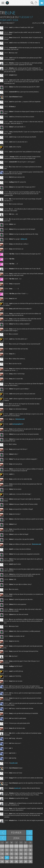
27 (21, 861)
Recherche (32, 3)
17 (7, 858)
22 (30, 858)
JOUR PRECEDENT (8, 23)
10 (7, 854)
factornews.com (20, 419)
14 (26, 854)
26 (16, 861)
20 (21, 858)
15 (30, 854)
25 (12, 861)
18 (12, 858)
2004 (16, 838)
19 (16, 858)
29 (30, 861)
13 (21, 854)
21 (26, 858)
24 (7, 861)
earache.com (14, 763)
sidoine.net (24, 239)
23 (2, 861)
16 (2, 858)
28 (26, 861)
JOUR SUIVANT (37, 23)
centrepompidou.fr (17, 424)
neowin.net (17, 788)
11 (12, 854)
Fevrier (16, 833)
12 (16, 854)
